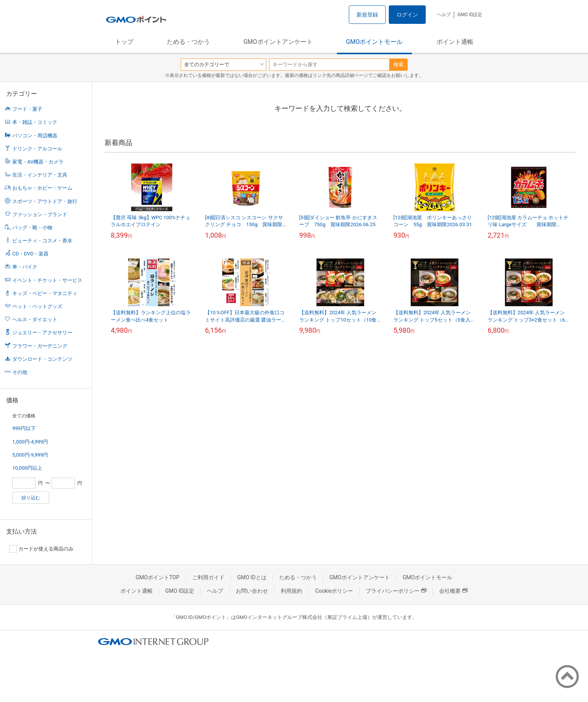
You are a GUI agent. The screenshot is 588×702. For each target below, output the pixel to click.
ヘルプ (444, 15)
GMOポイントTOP (158, 577)
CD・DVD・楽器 (30, 254)
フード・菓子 (27, 109)
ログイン (407, 15)
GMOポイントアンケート (278, 42)
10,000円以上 (27, 468)
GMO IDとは (252, 577)
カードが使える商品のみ (41, 549)
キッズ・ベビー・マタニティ (45, 293)
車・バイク (25, 267)
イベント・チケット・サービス (47, 280)
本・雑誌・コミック (35, 122)
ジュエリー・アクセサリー (42, 333)
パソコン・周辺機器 (35, 136)
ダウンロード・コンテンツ (42, 359)
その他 (20, 372)
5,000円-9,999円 (30, 455)
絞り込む (31, 498)
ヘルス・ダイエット (35, 319)
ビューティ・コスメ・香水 (42, 241)
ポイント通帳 (455, 42)
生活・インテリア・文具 (40, 175)
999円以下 (24, 428)
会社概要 (453, 591)
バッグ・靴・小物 (32, 228)
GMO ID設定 (470, 15)
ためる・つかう (188, 42)
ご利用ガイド (208, 577)
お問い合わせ (252, 591)
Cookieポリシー (334, 591)
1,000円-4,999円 (30, 442)
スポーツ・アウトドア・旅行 (45, 201)
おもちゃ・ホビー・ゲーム (42, 188)
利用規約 (292, 591)
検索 (398, 64)
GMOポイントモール (375, 42)
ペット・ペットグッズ (37, 306)
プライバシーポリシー (396, 591)
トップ (124, 42)
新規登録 (367, 15)
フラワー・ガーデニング (40, 346)
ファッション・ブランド (40, 214)
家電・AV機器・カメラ (38, 162)
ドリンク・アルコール (37, 149)
